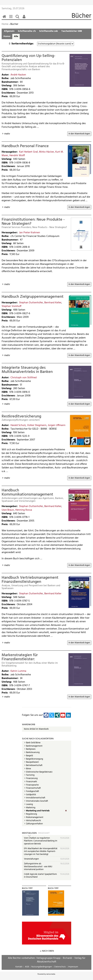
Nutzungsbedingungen (42, 967)
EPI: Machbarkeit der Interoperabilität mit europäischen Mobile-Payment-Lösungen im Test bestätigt (41, 851)
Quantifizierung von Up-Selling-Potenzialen (28, 58)
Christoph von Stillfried (24, 378)
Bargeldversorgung (35, 759)
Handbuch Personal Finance (25, 146)
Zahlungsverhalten (34, 824)
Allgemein (9, 31)
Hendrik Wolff (17, 156)
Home (5, 24)
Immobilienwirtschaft (36, 798)
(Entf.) (68, 811)
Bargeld (29, 756)
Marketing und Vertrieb (38, 811)
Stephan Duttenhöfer (31, 303)
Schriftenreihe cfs (27, 31)
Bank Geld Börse (33, 743)
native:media (51, 974)
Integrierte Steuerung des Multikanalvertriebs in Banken (27, 370)
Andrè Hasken (18, 75)
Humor (7, 36)
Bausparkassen (32, 762)
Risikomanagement (35, 817)
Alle (16, 36)
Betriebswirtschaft (34, 765)
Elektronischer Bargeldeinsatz (39, 772)
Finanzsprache (32, 785)
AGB (27, 967)
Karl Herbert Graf (28, 152)
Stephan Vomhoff (11, 306)
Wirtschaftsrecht (34, 821)
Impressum (73, 967)
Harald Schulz (18, 425)
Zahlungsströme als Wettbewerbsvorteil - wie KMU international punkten (38, 867)
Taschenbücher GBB (72, 31)
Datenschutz (60, 967)
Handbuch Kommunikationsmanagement (27, 492)
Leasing (29, 804)
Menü (11, 18)
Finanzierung (32, 778)
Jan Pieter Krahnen (30, 233)
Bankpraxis (31, 749)
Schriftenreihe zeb (49, 31)
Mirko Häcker (46, 152)
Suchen (18, 18)
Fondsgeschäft (33, 791)
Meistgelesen (29, 833)
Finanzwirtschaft (33, 788)
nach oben (48, 951)
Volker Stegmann (37, 425)
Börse (29, 769)
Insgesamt (44, 833)
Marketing (31, 808)
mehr (7, 134)
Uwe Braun (8, 510)
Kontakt (19, 967)
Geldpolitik (31, 795)
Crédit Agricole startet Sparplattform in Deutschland (40, 876)
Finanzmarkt (32, 782)
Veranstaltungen (31, 859)
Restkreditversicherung (21, 416)
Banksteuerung (33, 752)
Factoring (30, 775)
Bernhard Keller (53, 303)
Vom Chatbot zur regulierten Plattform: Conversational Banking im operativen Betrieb (41, 841)
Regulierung (31, 814)
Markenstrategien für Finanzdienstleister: (20, 657)
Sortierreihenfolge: (23, 44)
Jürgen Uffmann (57, 425)
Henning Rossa (24, 510)
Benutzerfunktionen (25, 18)
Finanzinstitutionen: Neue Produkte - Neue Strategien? (33, 222)
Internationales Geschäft (37, 801)
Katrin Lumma (18, 671)
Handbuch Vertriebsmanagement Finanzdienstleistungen (30, 580)
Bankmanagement (34, 746)
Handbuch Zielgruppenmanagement (33, 297)
